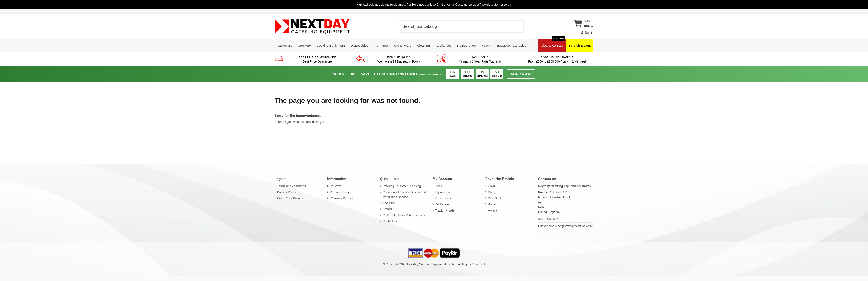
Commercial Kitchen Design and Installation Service (404, 195)
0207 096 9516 (548, 219)
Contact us (390, 221)
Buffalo (493, 204)
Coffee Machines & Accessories (404, 215)
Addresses (442, 204)
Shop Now (521, 74)
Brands (387, 209)
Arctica (493, 210)
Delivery (335, 186)
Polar (492, 186)
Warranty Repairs (342, 198)
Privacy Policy (287, 192)
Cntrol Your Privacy (290, 198)
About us (389, 203)
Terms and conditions (291, 186)
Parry (492, 192)
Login (439, 186)
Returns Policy (340, 192)
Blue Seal (495, 198)
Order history (444, 198)
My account (443, 192)
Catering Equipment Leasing (402, 186)
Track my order (446, 210)
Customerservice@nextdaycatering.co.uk (566, 226)
